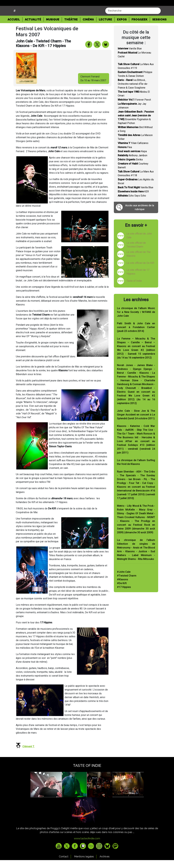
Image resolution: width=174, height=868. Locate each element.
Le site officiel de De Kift (140, 271)
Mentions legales (84, 864)
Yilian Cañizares (133, 151)
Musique (53, 27)
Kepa (132, 159)
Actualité (33, 27)
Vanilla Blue (130, 56)
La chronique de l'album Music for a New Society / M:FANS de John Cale (136, 320)
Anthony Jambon (133, 163)
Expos (122, 27)
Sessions (159, 27)
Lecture (105, 27)
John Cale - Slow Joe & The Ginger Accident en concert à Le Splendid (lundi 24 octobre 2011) (136, 423)
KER (133, 199)
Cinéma (88, 27)
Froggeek (139, 27)
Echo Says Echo (132, 204)
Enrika (130, 167)
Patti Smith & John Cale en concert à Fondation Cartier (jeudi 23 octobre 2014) (136, 335)
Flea (125, 155)
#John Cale (124, 580)
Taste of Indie (134, 289)
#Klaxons (123, 587)
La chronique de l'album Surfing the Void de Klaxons (136, 470)
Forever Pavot (134, 108)
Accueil (15, 27)
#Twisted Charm (127, 584)
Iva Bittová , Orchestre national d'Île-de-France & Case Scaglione (133, 92)
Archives (105, 864)
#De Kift (122, 591)
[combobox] (133, 19)
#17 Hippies (124, 595)
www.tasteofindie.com (87, 846)
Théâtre (71, 27)
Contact (64, 864)
